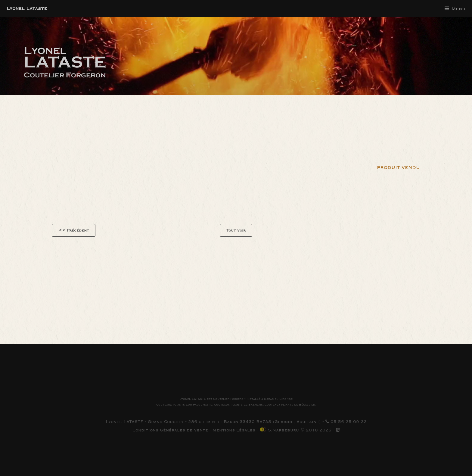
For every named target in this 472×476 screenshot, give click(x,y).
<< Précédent (74, 230)
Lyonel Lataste (27, 8)
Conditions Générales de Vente (170, 430)
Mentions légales (234, 430)
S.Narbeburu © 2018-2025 (296, 430)
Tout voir (236, 230)
